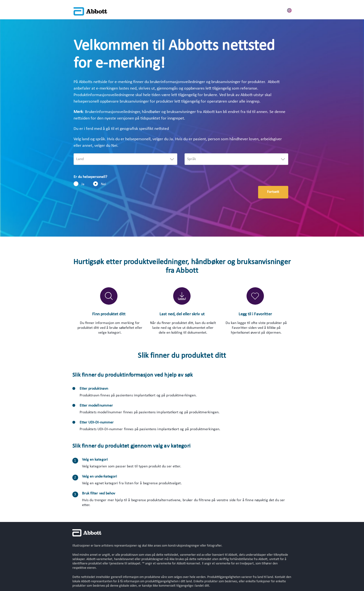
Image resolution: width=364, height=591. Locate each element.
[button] (289, 10)
